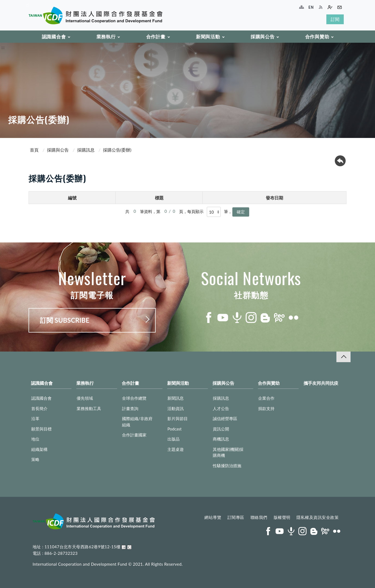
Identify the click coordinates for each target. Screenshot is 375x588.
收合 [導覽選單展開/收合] (343, 357)
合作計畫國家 (134, 435)
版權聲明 (282, 517)
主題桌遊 (176, 449)
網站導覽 (213, 517)
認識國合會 (54, 37)
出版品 (174, 439)
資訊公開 (221, 429)
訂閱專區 (236, 517)
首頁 (34, 150)
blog (265, 318)
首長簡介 (39, 408)
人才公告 (221, 408)
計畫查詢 (130, 408)
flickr (293, 318)
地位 (35, 439)
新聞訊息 (176, 398)
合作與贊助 (317, 37)
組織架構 (39, 449)
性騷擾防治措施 (227, 466)
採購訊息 (86, 150)
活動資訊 (176, 408)
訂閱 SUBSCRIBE (65, 320)
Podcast (174, 429)
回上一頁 (340, 161)
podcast (237, 318)
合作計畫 (156, 37)
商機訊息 (221, 439)
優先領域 (85, 398)
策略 (35, 459)
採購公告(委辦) (117, 150)
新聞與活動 (208, 37)
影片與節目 (178, 418)
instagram (251, 318)
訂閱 (335, 19)
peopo (279, 318)
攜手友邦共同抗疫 (321, 383)
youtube (223, 318)
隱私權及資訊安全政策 (318, 517)
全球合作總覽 (134, 398)
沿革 (35, 418)
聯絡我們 (259, 517)
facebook (209, 318)
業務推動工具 (89, 408)
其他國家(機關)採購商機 (228, 452)
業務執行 (106, 37)
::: (27, 4)
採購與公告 (263, 37)
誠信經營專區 (225, 418)
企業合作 (266, 398)
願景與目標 (41, 429)
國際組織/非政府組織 (137, 422)
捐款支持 (266, 408)
